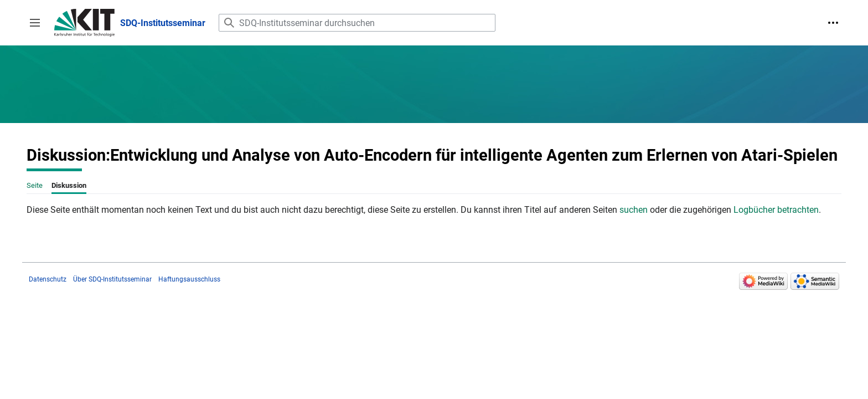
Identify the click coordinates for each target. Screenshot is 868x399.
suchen (634, 210)
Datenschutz (48, 279)
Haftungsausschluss (189, 279)
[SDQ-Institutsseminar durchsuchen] (357, 23)
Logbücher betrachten (776, 210)
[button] (35, 23)
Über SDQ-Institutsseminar (112, 279)
